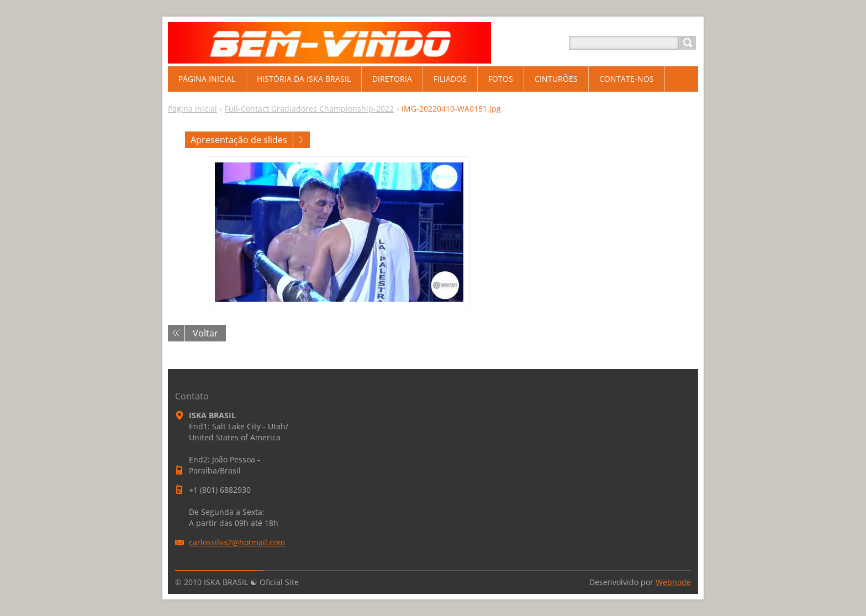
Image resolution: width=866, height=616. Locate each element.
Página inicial (192, 109)
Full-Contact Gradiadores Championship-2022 (309, 109)
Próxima (302, 140)
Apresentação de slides (239, 140)
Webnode (673, 582)
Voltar (205, 333)
